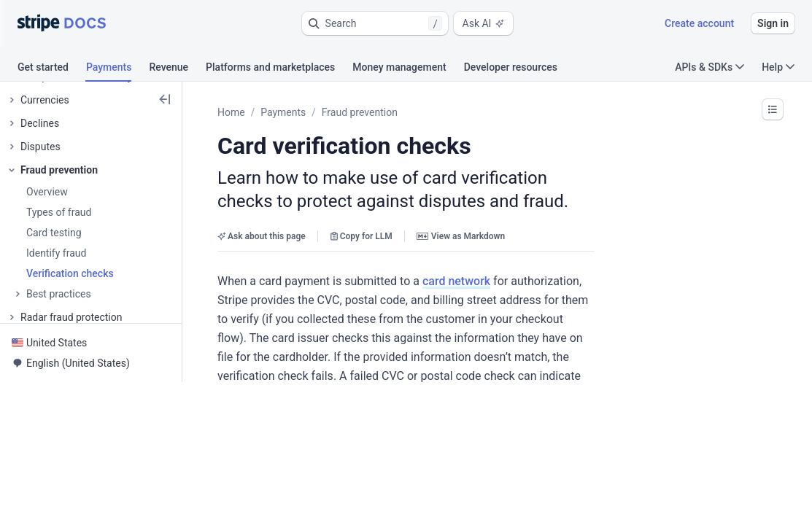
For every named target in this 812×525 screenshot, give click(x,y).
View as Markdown (461, 236)
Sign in (773, 23)
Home (231, 112)
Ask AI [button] (484, 23)
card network (456, 281)
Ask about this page (262, 236)
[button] (375, 23)
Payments (283, 112)
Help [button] (778, 67)
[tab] (52, 69)
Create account (699, 23)
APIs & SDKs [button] (709, 67)
